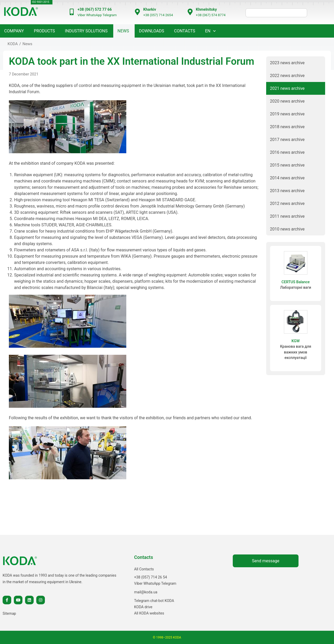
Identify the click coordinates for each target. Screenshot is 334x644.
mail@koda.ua (146, 592)
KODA (13, 44)
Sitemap (9, 613)
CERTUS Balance (296, 282)
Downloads (151, 31)
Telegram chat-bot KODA (154, 601)
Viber (81, 15)
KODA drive (143, 607)
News (27, 44)
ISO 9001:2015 (41, 2)
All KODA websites (149, 613)
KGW (296, 341)
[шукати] (276, 13)
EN (208, 31)
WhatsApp (94, 15)
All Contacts (144, 569)
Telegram (110, 15)
